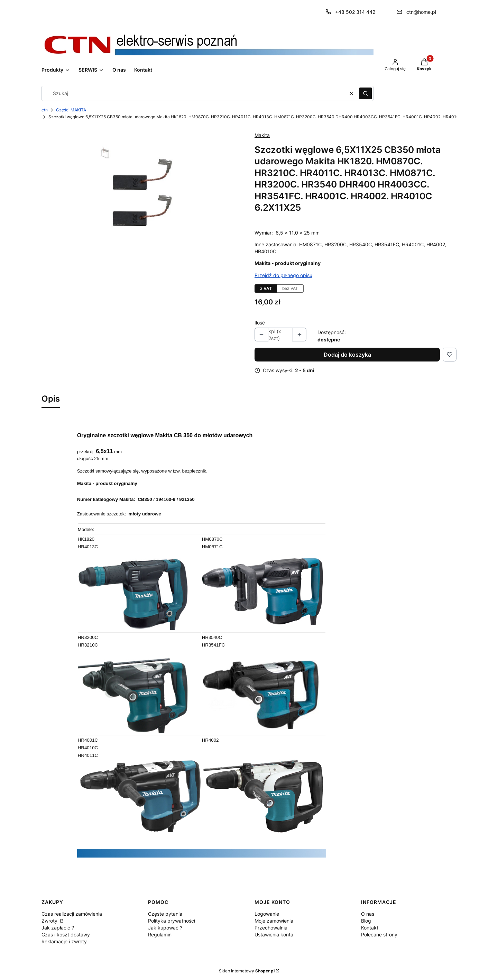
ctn (45, 110)
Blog (366, 921)
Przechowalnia (271, 928)
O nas (368, 914)
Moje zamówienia (274, 921)
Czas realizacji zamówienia (72, 914)
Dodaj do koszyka (347, 355)
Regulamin (160, 935)
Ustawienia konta (274, 935)
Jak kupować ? (165, 928)
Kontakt (370, 928)
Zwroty (50, 921)
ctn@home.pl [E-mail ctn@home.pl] (421, 12)
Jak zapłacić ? (58, 928)
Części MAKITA (71, 110)
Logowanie (267, 914)
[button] (366, 93)
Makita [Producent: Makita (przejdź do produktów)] (262, 135)
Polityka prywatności (172, 921)
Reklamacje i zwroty (64, 941)
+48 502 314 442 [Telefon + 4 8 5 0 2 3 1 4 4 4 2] (355, 12)
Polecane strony (379, 935)
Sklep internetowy (247, 971)
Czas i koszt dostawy (66, 935)
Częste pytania (165, 914)
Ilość (260, 323)
